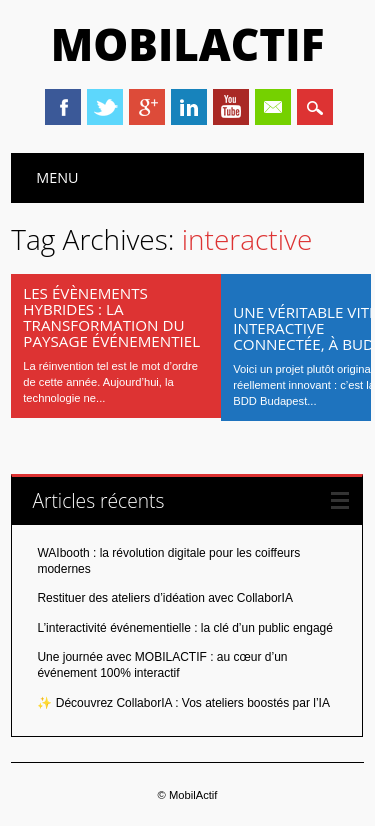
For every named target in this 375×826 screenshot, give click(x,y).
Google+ (147, 107)
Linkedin (189, 107)
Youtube (231, 107)
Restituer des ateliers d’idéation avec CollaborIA (164, 598)
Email (273, 107)
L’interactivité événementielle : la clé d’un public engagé (185, 628)
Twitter (105, 107)
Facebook (63, 107)
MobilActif (188, 44)
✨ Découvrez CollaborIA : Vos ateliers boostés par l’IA (183, 703)
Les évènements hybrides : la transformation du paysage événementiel (111, 317)
